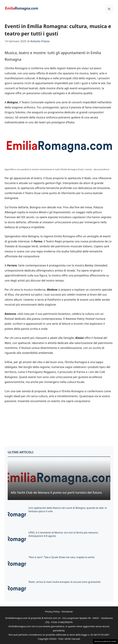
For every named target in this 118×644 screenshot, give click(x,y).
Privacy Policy (52, 611)
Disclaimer (67, 611)
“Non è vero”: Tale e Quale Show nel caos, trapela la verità (61, 557)
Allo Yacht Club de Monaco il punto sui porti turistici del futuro (56, 493)
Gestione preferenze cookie (105, 641)
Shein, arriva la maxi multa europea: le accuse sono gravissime (64, 582)
